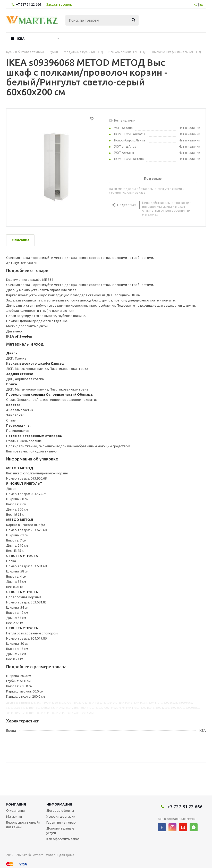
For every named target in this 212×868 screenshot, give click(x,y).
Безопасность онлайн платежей (23, 825)
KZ (196, 5)
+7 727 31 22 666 (28, 4)
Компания (16, 804)
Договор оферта (60, 810)
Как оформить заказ (63, 839)
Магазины (14, 816)
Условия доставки (61, 816)
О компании (15, 810)
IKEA (21, 38)
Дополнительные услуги (60, 831)
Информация (59, 804)
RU (201, 5)
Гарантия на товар (61, 822)
